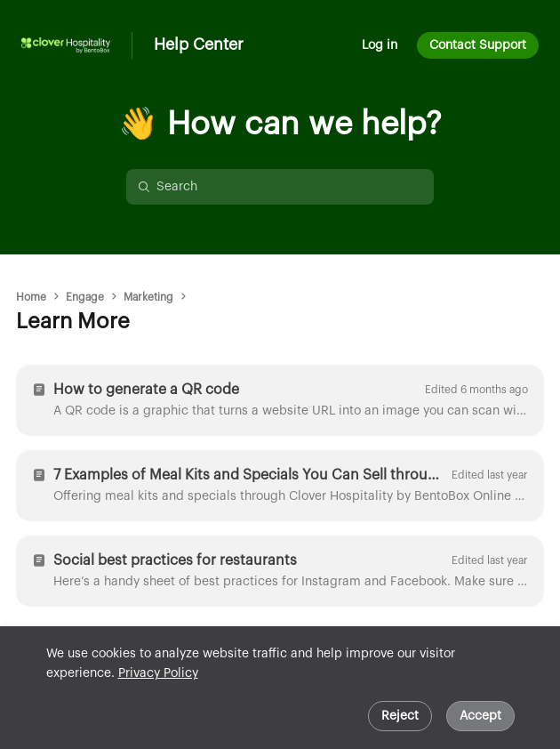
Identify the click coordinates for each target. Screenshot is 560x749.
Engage (85, 297)
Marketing (148, 297)
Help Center (199, 44)
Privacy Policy (158, 673)
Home (31, 297)
